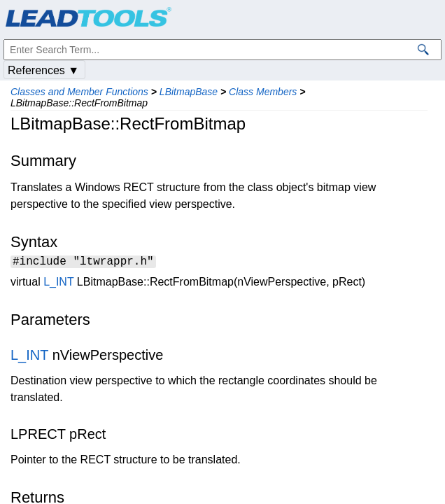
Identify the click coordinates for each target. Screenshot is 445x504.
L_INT (58, 284)
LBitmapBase (189, 92)
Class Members (263, 92)
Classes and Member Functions (79, 92)
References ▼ (43, 70)
